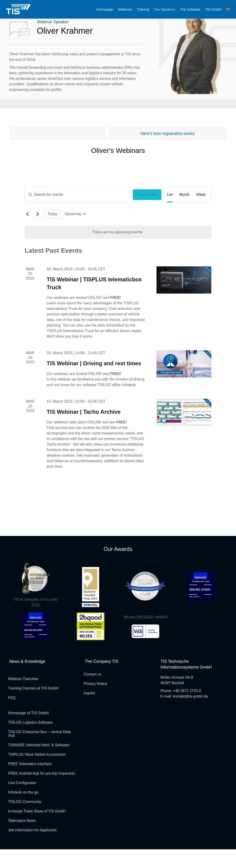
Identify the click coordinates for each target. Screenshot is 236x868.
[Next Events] (38, 233)
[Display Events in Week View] (201, 213)
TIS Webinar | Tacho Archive (84, 430)
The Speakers (165, 9)
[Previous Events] (27, 233)
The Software (190, 9)
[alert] (118, 251)
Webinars (125, 9)
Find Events (147, 213)
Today (52, 233)
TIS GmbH (213, 9)
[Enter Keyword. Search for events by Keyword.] (79, 213)
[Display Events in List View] (170, 213)
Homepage (105, 9)
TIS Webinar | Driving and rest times (94, 382)
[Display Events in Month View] (184, 213)
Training (143, 9)
